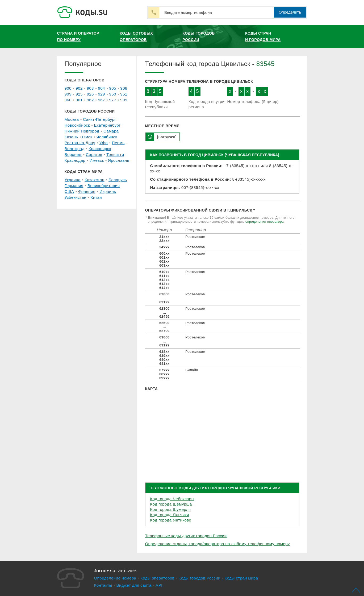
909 (68, 94)
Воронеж (73, 154)
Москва (72, 119)
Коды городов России (199, 36)
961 (79, 100)
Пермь (118, 143)
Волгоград (75, 149)
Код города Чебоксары (172, 499)
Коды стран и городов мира (263, 36)
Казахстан (94, 180)
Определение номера (115, 578)
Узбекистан (76, 197)
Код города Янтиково (171, 520)
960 (68, 100)
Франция (87, 191)
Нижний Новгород (82, 131)
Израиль (108, 191)
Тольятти (115, 154)
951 (124, 94)
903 (90, 88)
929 (101, 94)
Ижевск (97, 160)
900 (68, 88)
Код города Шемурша (171, 504)
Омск (87, 137)
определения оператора (265, 222)
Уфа (104, 143)
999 (124, 100)
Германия (74, 186)
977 (112, 100)
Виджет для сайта (134, 585)
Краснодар (75, 160)
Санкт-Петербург (99, 119)
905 (112, 88)
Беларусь (118, 180)
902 (79, 88)
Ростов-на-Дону (80, 143)
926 (90, 94)
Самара (111, 131)
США (69, 191)
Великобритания (104, 186)
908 (124, 88)
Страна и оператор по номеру (78, 36)
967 (101, 100)
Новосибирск (77, 125)
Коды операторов (157, 578)
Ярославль (119, 160)
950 (112, 94)
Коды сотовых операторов (136, 36)
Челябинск (107, 137)
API (159, 585)
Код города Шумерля (171, 509)
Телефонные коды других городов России (186, 536)
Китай (96, 197)
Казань (71, 137)
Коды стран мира (241, 578)
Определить (290, 12)
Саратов (94, 154)
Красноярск (100, 149)
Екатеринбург (107, 125)
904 (101, 88)
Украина (73, 180)
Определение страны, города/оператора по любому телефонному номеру (217, 544)
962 (90, 100)
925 (79, 94)
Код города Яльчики (170, 515)
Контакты (103, 585)
